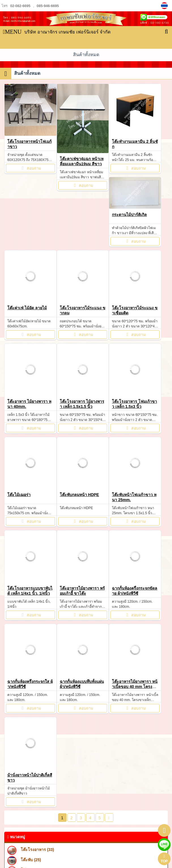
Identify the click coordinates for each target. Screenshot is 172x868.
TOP (164, 859)
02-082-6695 (20, 6)
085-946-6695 (48, 6)
